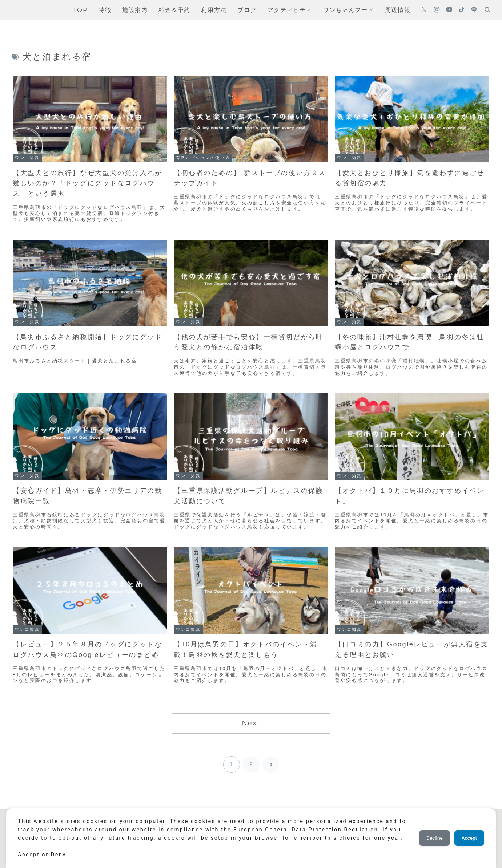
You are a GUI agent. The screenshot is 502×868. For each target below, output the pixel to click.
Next (251, 723)
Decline (429, 834)
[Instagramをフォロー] (437, 10)
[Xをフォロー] (424, 10)
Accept (467, 834)
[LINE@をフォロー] (474, 10)
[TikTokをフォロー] (462, 10)
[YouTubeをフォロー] (449, 10)
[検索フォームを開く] (487, 10)
